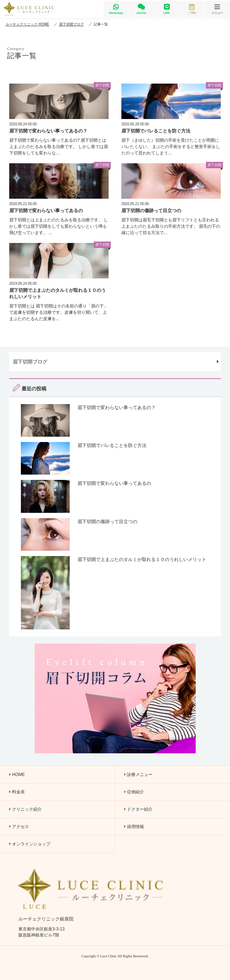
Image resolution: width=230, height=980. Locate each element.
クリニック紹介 (25, 809)
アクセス (19, 827)
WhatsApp (116, 9)
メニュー (217, 9)
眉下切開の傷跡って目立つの (151, 211)
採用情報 (134, 827)
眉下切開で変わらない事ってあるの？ (48, 131)
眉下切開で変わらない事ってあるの (46, 211)
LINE (167, 9)
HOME (17, 775)
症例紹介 (134, 792)
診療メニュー (138, 775)
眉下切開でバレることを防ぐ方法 (156, 131)
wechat (141, 9)
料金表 (17, 792)
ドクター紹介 (138, 809)
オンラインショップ (30, 844)
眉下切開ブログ (116, 361)
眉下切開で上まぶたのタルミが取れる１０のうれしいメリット (142, 559)
